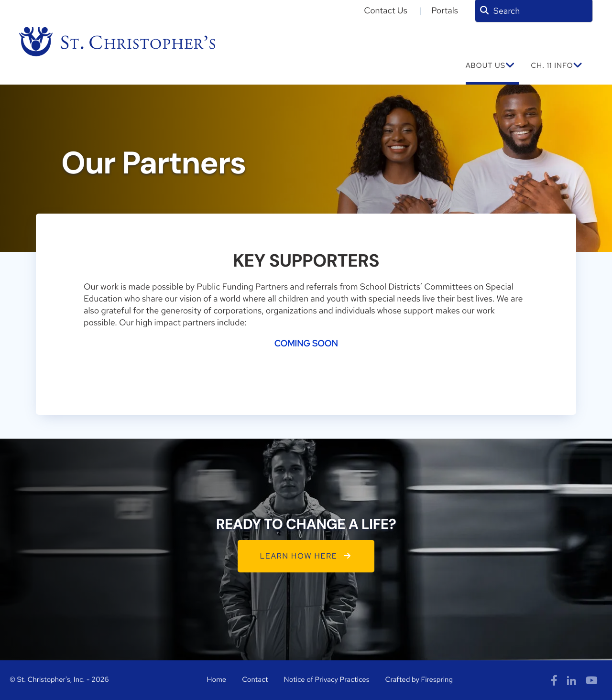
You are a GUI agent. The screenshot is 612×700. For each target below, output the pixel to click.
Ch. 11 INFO (552, 65)
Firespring (437, 679)
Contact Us (386, 11)
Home (216, 679)
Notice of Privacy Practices (327, 679)
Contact (255, 679)
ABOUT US (486, 65)
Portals (445, 11)
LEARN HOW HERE (306, 556)
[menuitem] (493, 71)
